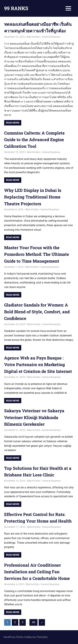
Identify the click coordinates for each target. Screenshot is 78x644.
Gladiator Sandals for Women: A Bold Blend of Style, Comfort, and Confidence (37, 312)
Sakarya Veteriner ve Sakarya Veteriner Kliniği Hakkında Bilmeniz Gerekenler (34, 417)
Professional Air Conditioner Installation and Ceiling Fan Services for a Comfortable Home (37, 572)
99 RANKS (16, 8)
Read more (13, 123)
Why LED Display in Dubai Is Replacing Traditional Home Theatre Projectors (33, 197)
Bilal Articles (33, 37)
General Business (51, 37)
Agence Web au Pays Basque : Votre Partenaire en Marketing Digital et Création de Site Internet (38, 365)
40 (34, 622)
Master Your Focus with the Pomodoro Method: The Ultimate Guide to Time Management (37, 254)
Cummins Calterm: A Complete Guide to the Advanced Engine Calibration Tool (34, 140)
